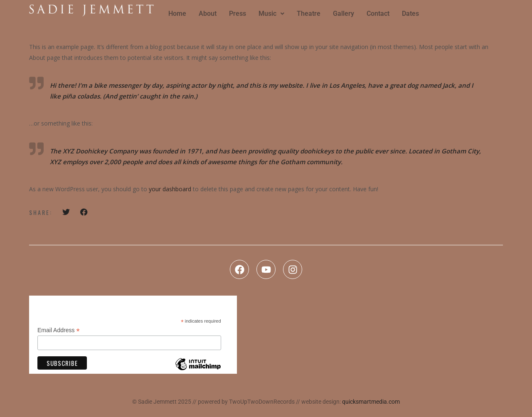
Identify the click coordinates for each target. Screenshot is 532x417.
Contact (378, 14)
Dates (410, 14)
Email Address (59, 330)
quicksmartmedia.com (371, 402)
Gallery (344, 14)
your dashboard (170, 189)
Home (177, 14)
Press (238, 14)
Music (271, 14)
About (208, 14)
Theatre (309, 14)
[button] (271, 14)
